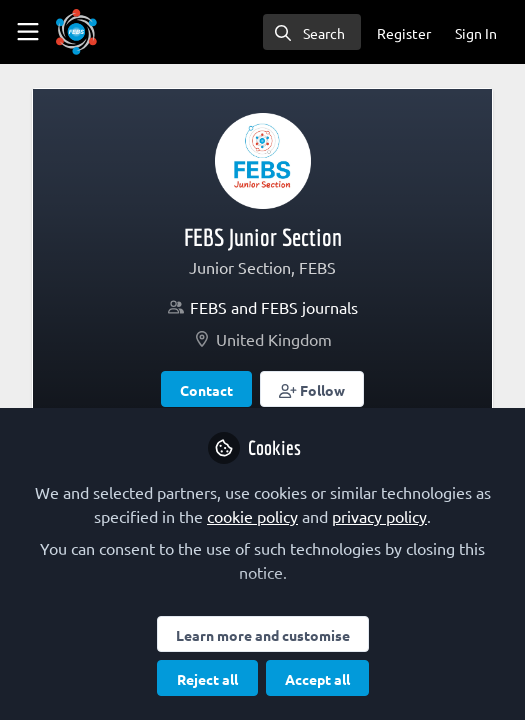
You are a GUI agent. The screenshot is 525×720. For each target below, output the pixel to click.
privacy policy (379, 516)
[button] (312, 389)
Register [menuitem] (404, 33)
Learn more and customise (263, 635)
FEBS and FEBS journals (274, 307)
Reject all (207, 679)
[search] (312, 32)
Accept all (317, 679)
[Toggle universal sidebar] (28, 32)
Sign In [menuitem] (476, 33)
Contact (206, 390)
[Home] (76, 32)
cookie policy (252, 516)
